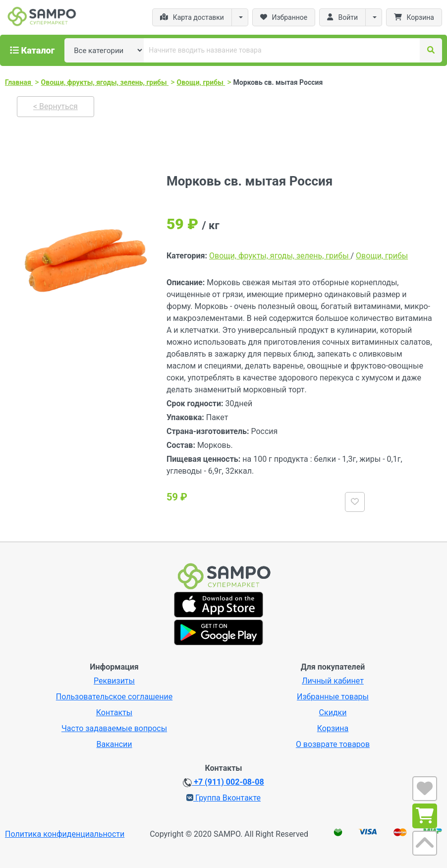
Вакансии (114, 744)
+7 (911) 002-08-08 (223, 782)
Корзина (333, 728)
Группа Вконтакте (223, 798)
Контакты (114, 713)
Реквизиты (114, 681)
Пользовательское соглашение (114, 697)
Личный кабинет (333, 681)
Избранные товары (333, 697)
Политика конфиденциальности (65, 834)
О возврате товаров (333, 744)
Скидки (333, 713)
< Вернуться (56, 106)
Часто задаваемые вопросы (114, 728)
